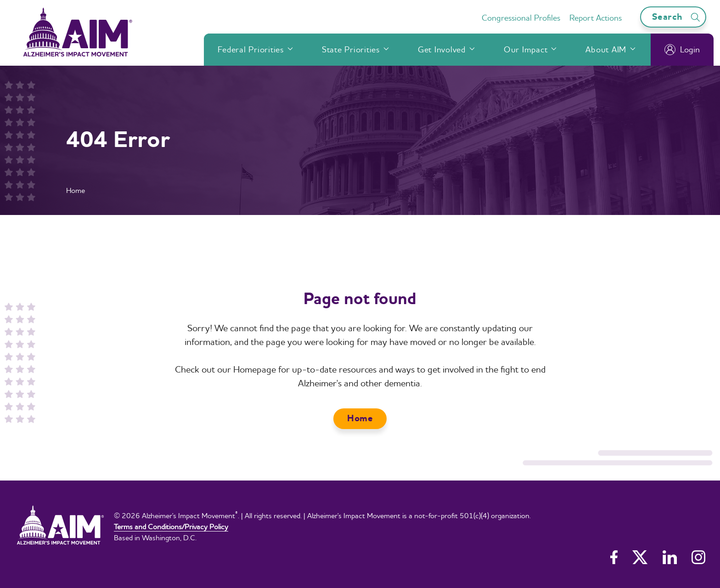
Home (76, 190)
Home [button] (360, 418)
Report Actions (596, 18)
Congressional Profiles (521, 18)
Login (682, 50)
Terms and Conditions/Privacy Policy (171, 526)
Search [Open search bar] (678, 17)
